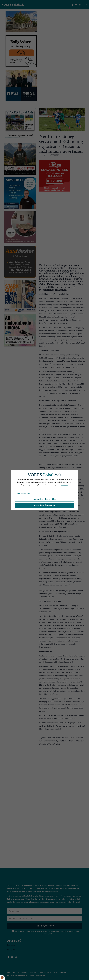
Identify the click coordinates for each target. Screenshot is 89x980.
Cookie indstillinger (24, 493)
